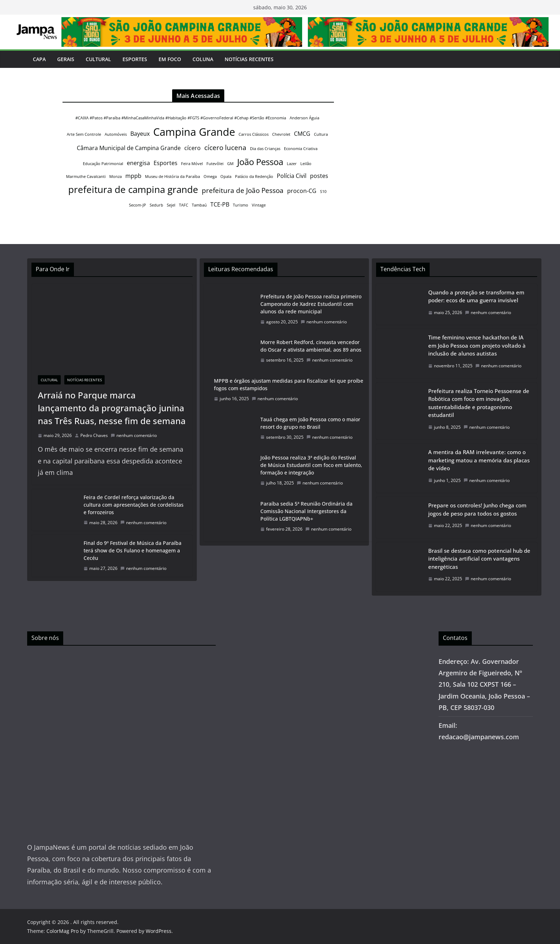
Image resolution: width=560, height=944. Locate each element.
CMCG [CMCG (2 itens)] (302, 134)
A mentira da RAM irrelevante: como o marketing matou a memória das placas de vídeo (479, 460)
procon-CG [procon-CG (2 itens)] (302, 191)
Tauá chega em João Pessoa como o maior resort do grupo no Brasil (310, 423)
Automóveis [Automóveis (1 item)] (116, 134)
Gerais (66, 59)
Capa (39, 59)
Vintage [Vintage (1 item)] (259, 205)
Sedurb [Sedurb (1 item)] (156, 205)
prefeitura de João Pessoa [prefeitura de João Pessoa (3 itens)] (243, 190)
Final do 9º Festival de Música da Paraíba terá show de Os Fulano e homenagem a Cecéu (132, 550)
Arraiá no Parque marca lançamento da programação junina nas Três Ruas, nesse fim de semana (112, 408)
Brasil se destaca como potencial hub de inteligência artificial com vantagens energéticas (479, 559)
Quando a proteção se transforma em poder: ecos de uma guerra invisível (476, 296)
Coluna (203, 59)
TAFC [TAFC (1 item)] (184, 205)
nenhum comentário (134, 435)
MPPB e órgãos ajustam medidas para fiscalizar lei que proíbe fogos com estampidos (289, 384)
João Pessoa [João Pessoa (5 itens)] (260, 162)
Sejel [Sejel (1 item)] (171, 205)
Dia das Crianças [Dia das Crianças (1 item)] (265, 149)
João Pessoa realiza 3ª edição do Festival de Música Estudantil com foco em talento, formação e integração (311, 465)
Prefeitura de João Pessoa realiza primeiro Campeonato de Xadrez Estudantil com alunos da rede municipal (311, 304)
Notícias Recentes (249, 59)
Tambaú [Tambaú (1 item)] (199, 205)
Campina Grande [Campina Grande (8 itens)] (194, 132)
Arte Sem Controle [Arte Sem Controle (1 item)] (84, 134)
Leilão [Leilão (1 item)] (306, 164)
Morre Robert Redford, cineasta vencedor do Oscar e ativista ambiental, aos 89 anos (311, 346)
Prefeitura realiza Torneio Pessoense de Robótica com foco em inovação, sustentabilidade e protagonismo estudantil (479, 403)
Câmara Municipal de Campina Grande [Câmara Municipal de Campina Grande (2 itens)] (129, 148)
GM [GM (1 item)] (230, 164)
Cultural (98, 59)
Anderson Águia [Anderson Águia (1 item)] (304, 118)
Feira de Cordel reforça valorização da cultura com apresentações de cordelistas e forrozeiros (134, 505)
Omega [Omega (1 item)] (210, 177)
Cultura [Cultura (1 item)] (321, 134)
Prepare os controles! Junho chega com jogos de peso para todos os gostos (477, 509)
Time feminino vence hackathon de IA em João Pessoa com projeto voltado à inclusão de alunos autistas (477, 345)
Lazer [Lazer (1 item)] (292, 164)
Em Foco (170, 59)
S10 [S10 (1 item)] (323, 192)
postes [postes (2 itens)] (319, 176)
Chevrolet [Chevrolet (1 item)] (281, 134)
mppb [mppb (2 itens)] (133, 176)
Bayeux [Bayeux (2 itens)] (140, 134)
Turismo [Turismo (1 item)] (241, 205)
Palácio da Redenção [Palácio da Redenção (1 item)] (254, 177)
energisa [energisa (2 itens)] (138, 163)
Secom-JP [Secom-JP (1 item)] (137, 205)
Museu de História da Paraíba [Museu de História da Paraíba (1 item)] (172, 177)
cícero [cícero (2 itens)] (192, 148)
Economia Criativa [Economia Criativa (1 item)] (301, 149)
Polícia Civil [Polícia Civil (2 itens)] (292, 176)
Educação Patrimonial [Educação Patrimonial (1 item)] (103, 164)
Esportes (135, 59)
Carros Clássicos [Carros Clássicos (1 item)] (254, 134)
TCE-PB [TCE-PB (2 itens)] (220, 204)
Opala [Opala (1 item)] (226, 177)
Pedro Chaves (94, 435)
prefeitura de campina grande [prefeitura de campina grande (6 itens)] (133, 189)
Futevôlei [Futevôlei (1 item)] (215, 164)
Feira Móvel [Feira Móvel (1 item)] (192, 164)
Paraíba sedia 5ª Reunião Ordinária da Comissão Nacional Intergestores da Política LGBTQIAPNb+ (306, 511)
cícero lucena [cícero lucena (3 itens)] (225, 147)
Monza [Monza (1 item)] (116, 177)
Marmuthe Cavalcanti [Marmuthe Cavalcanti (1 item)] (86, 177)
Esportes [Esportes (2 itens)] (166, 163)
